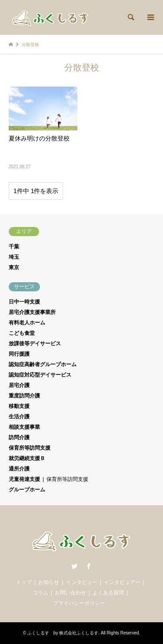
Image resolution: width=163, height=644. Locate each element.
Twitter (74, 566)
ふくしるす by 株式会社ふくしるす (63, 633)
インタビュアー (122, 582)
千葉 (14, 247)
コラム (40, 593)
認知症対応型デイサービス (40, 375)
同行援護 (19, 354)
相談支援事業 (24, 427)
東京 (14, 267)
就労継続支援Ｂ (27, 458)
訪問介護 (19, 437)
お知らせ (49, 582)
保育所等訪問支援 (30, 448)
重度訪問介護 (24, 396)
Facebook (89, 566)
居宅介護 (19, 385)
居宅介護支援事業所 (32, 312)
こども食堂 (22, 333)
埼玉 (14, 257)
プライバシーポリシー (79, 603)
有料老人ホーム (27, 323)
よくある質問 (108, 593)
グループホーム (27, 490)
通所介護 (19, 469)
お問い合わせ (70, 593)
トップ (24, 582)
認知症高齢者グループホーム (43, 364)
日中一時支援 (24, 302)
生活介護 (19, 417)
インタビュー (82, 582)
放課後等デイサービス (35, 344)
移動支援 (19, 406)
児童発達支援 (24, 479)
